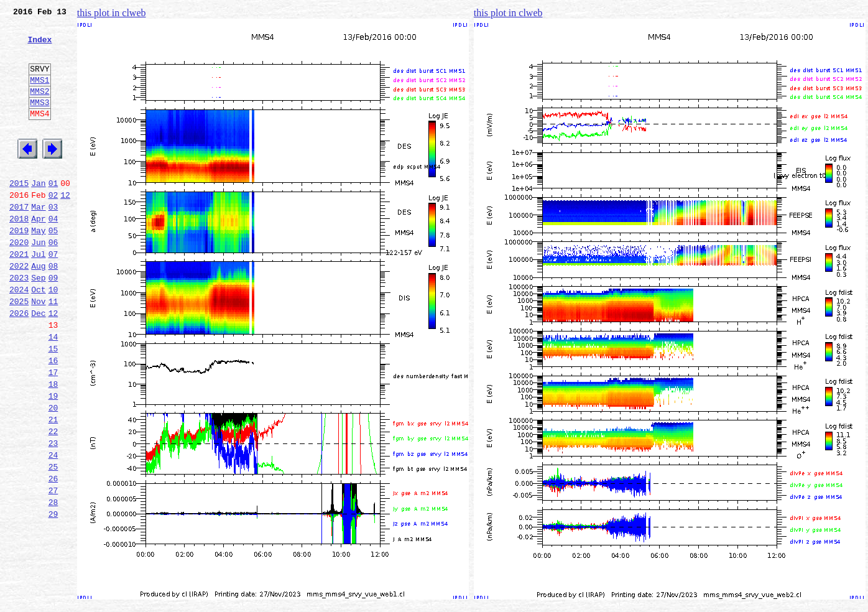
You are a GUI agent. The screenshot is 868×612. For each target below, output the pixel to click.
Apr (38, 254)
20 (53, 473)
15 (53, 404)
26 (53, 555)
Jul (38, 295)
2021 (19, 295)
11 (53, 350)
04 (53, 254)
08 (53, 308)
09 (53, 322)
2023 (19, 322)
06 (53, 281)
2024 (19, 336)
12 (65, 226)
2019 (19, 267)
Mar (38, 240)
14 (53, 391)
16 (53, 418)
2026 (19, 363)
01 (53, 213)
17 (53, 432)
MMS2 (39, 108)
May (38, 267)
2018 (19, 254)
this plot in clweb (112, 13)
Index (39, 47)
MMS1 (39, 95)
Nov (38, 350)
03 (53, 240)
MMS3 (39, 121)
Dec (38, 363)
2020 (19, 281)
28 (53, 582)
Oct (38, 336)
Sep (38, 322)
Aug (38, 308)
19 (53, 459)
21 (53, 486)
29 (53, 596)
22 (53, 500)
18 (53, 445)
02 (53, 226)
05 (53, 267)
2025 (19, 350)
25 (53, 541)
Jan (38, 213)
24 (53, 527)
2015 (19, 213)
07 (53, 295)
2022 (19, 308)
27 (53, 568)
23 (53, 514)
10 (53, 336)
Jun (38, 281)
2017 (19, 240)
